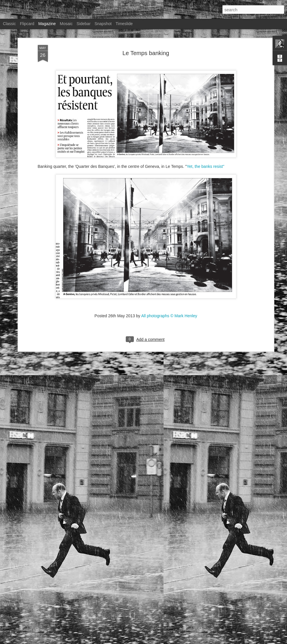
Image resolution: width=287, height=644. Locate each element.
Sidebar (84, 24)
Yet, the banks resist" (206, 124)
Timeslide (124, 24)
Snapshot (103, 24)
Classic (9, 24)
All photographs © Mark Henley (169, 273)
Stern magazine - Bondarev (117, 572)
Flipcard (27, 24)
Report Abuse (242, 641)
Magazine (47, 24)
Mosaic (66, 24)
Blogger (225, 641)
